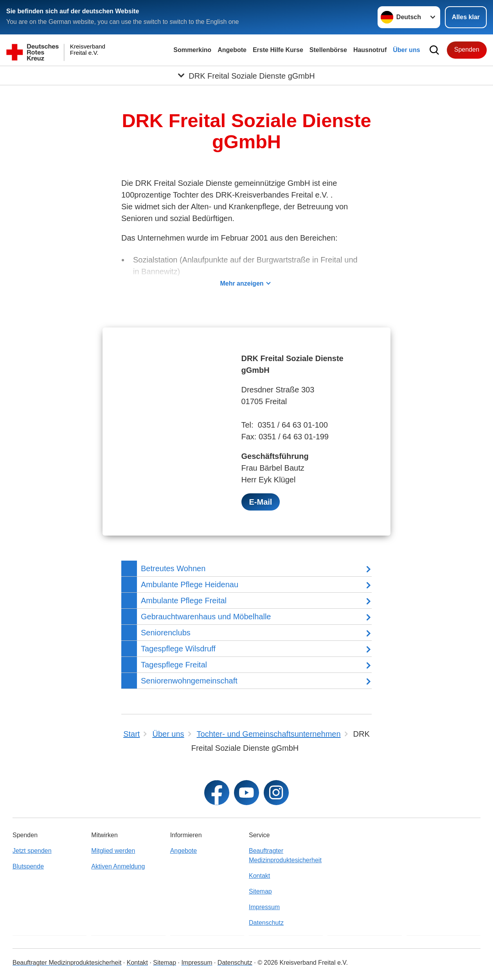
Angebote (232, 50)
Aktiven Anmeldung (118, 866)
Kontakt (259, 876)
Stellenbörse (328, 50)
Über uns (406, 50)
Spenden (467, 49)
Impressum (264, 907)
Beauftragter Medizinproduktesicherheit (285, 855)
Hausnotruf (370, 50)
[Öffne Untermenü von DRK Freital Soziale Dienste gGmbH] (246, 76)
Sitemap (260, 891)
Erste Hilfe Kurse (278, 50)
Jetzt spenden (32, 851)
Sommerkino (192, 50)
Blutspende (28, 866)
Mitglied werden (113, 851)
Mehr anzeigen (242, 283)
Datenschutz (266, 923)
